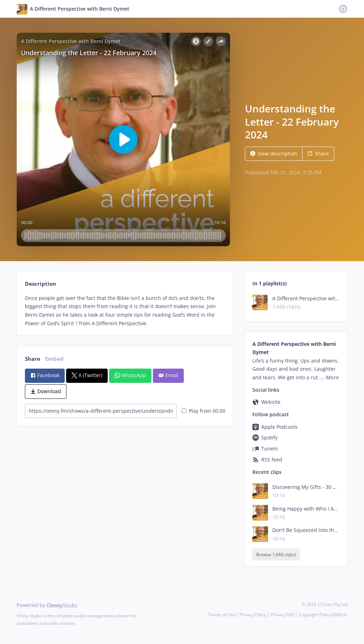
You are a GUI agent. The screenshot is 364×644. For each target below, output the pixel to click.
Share (318, 154)
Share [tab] (33, 359)
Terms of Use (222, 615)
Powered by (47, 605)
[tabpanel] (125, 311)
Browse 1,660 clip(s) (276, 555)
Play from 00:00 (204, 411)
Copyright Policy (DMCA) (323, 615)
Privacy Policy (253, 615)
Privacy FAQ (283, 615)
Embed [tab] (54, 359)
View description (274, 154)
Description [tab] (41, 284)
